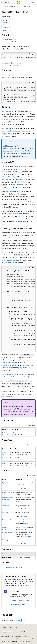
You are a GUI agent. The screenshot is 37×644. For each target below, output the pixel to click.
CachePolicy (8, 374)
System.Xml (12, 39)
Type (22, 512)
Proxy (4, 463)
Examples (6, 23)
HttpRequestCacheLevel (24, 368)
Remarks (5, 25)
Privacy (12, 639)
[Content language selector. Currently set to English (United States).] (10, 627)
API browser (10, 7)
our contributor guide (21, 585)
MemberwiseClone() (8, 520)
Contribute (5, 639)
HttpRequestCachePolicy (9, 362)
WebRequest (8, 136)
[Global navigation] (2, 2)
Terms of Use (5, 641)
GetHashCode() (7, 505)
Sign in (34, 2)
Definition (6, 20)
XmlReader (27, 75)
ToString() (5, 540)
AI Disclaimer (5, 636)
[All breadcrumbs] (3, 7)
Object (12, 63)
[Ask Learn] (25, 7)
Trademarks (14, 641)
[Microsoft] (18, 2)
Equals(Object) (6, 483)
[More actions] (34, 7)
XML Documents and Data (13, 567)
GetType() (5, 512)
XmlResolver (20, 63)
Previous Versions (16, 636)
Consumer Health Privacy (25, 639)
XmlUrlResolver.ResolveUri (10, 179)
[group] (18, 57)
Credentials (17, 194)
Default (4, 368)
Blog (24, 636)
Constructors (7, 27)
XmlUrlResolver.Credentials (13, 260)
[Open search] (29, 2)
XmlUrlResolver (12, 77)
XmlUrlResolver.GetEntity (12, 191)
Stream (4, 219)
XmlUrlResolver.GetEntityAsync (11, 172)
